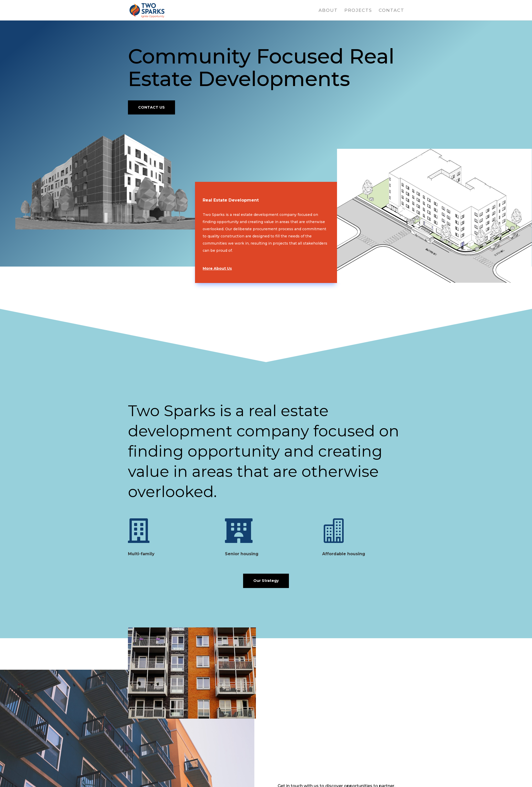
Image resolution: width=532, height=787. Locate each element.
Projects (358, 11)
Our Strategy (266, 581)
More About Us (217, 268)
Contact (392, 11)
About (328, 11)
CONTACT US (151, 107)
